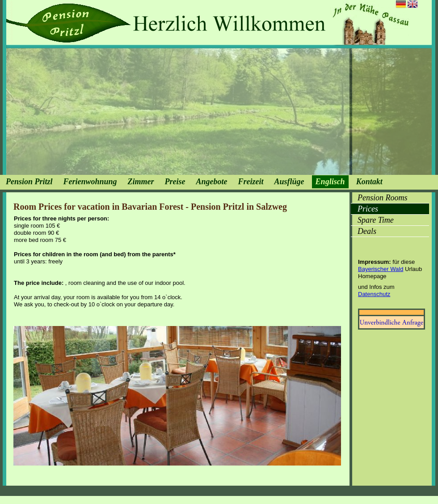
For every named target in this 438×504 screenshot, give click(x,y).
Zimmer (141, 182)
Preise (175, 182)
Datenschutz (374, 294)
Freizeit (251, 182)
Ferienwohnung (90, 182)
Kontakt (369, 182)
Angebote (212, 182)
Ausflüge (289, 182)
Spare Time (376, 220)
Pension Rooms (383, 198)
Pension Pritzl (29, 182)
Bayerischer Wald (381, 269)
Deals (367, 231)
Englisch (330, 182)
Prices (368, 209)
